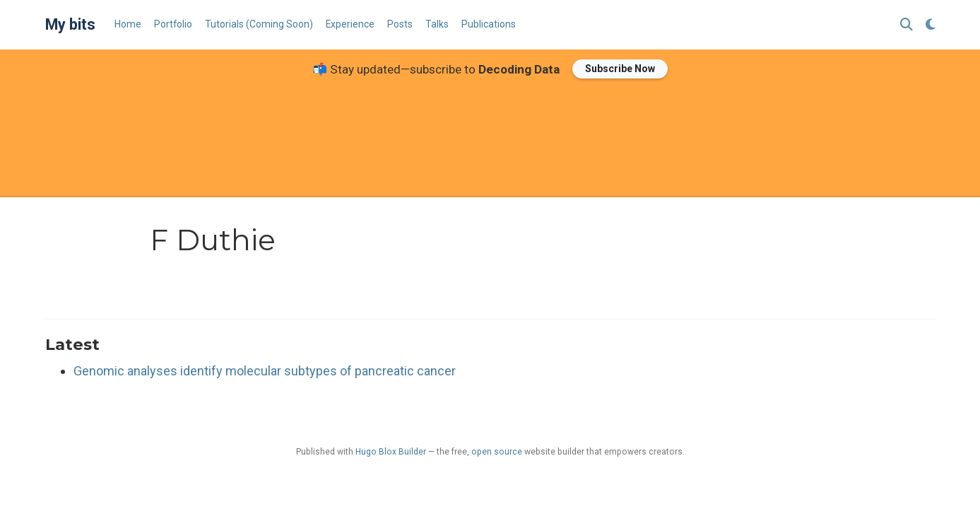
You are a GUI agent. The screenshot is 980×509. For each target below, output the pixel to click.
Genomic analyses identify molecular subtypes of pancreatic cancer (265, 371)
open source (497, 452)
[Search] (907, 25)
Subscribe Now (620, 69)
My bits (70, 24)
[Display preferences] (931, 25)
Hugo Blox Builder (391, 452)
